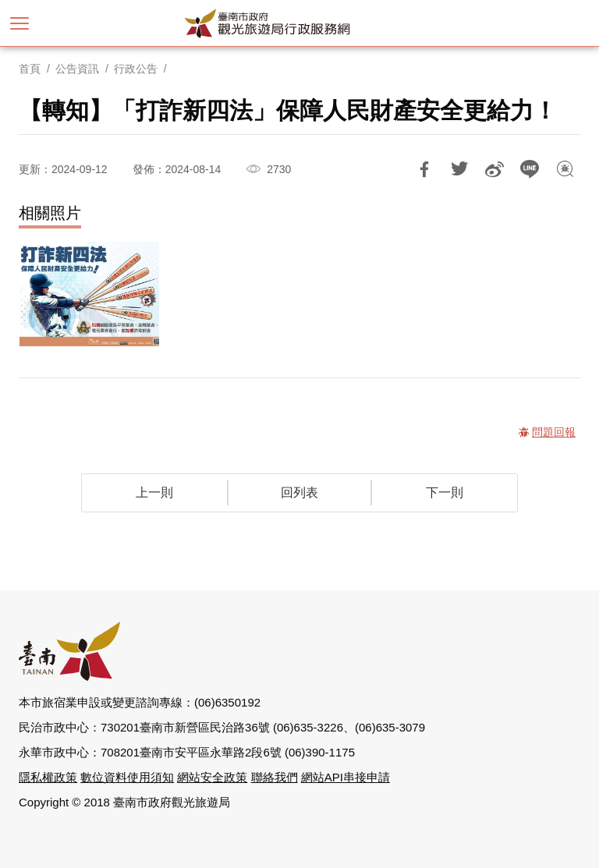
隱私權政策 (48, 777)
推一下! (459, 169)
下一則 (445, 492)
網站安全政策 (212, 777)
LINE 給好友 (530, 169)
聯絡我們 (275, 777)
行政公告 (136, 69)
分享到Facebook (424, 169)
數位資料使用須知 (127, 777)
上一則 (154, 492)
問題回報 (565, 169)
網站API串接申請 (346, 777)
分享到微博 (494, 169)
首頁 (30, 69)
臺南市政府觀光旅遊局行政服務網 (299, 23)
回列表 (299, 492)
